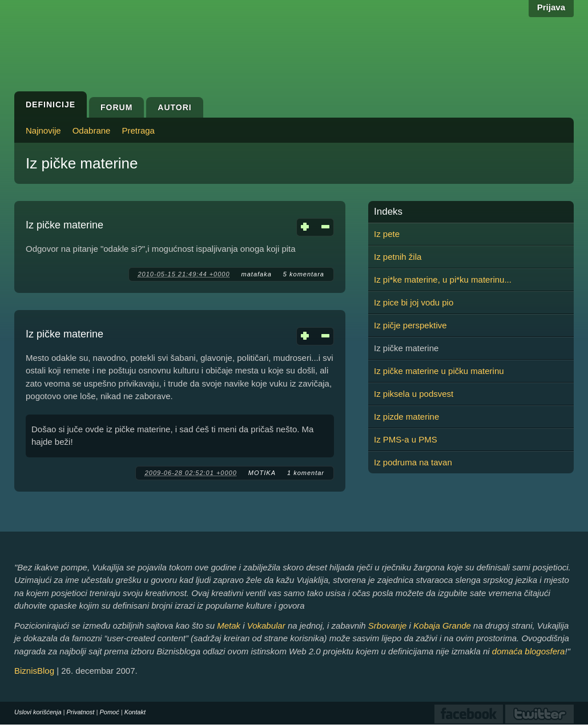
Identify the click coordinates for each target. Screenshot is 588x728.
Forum (116, 107)
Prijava (551, 7)
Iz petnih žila (398, 257)
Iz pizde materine (406, 417)
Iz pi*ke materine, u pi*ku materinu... (443, 279)
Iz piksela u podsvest (414, 394)
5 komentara (304, 274)
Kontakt (135, 712)
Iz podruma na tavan (413, 462)
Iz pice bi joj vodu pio (414, 302)
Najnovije (43, 130)
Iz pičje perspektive (410, 325)
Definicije (51, 104)
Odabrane (92, 130)
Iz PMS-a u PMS (406, 439)
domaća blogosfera (529, 651)
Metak (229, 626)
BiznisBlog (34, 671)
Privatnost (81, 712)
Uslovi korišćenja (38, 712)
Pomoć (109, 712)
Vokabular (266, 626)
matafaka (257, 274)
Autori (174, 107)
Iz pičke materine (65, 225)
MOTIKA (262, 473)
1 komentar (306, 473)
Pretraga (138, 130)
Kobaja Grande (442, 626)
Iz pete (387, 234)
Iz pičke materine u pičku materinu (439, 371)
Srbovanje (388, 626)
